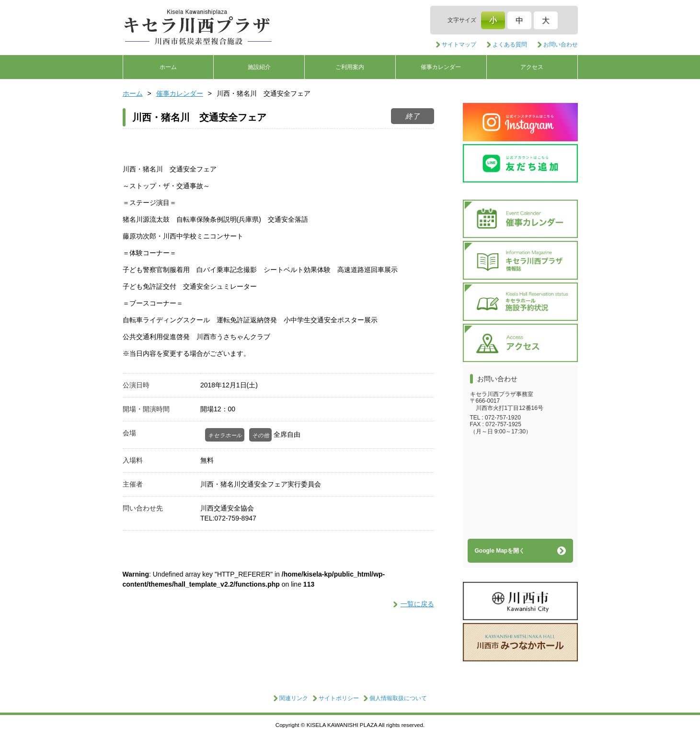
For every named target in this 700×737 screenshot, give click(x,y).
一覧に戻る (417, 604)
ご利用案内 (350, 67)
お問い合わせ (561, 45)
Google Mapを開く (500, 551)
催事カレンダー (441, 67)
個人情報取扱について (398, 698)
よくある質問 (510, 45)
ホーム (168, 67)
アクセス (532, 67)
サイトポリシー (339, 698)
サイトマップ (459, 45)
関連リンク (294, 698)
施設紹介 (259, 67)
